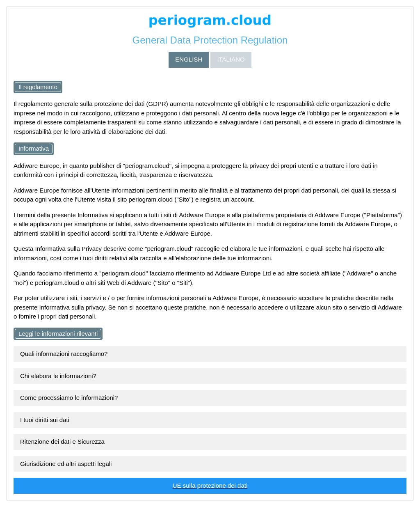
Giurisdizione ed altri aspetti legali (66, 464)
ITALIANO (231, 59)
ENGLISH (189, 59)
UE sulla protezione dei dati (210, 485)
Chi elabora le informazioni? (58, 376)
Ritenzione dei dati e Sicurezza (62, 442)
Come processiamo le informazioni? (69, 398)
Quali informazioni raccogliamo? (64, 354)
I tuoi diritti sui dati (45, 420)
